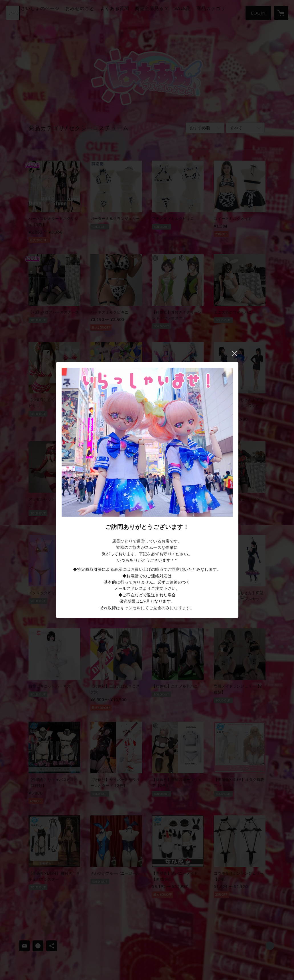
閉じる (234, 353)
